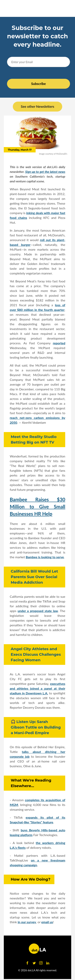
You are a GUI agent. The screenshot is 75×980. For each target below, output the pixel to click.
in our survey (27, 922)
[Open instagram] (41, 963)
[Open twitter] (34, 963)
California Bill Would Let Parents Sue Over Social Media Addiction (34, 577)
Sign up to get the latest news (45, 172)
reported (59, 343)
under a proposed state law (38, 611)
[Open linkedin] (48, 963)
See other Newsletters (37, 106)
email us (47, 922)
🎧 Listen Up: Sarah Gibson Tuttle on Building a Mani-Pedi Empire (36, 727)
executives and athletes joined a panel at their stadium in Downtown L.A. (38, 688)
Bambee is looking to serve (45, 557)
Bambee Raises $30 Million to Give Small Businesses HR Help (38, 507)
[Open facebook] (27, 963)
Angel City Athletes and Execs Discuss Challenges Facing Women (36, 654)
